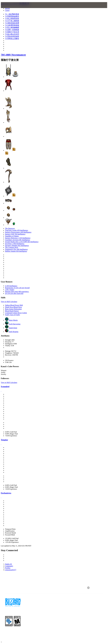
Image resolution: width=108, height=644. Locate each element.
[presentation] (9, 8)
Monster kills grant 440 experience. (17, 292)
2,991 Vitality (10, 290)
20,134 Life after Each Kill (14, 293)
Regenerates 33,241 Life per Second (17, 288)
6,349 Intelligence (11, 286)
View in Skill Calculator (9, 302)
